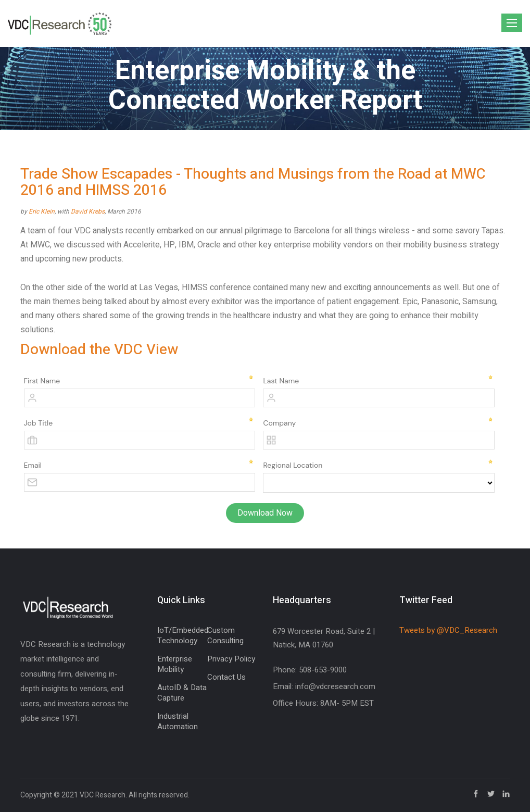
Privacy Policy (231, 659)
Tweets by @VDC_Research (448, 630)
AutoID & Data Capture (182, 693)
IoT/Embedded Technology (183, 635)
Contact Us (226, 677)
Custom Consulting (225, 635)
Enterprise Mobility (175, 664)
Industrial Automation (178, 721)
